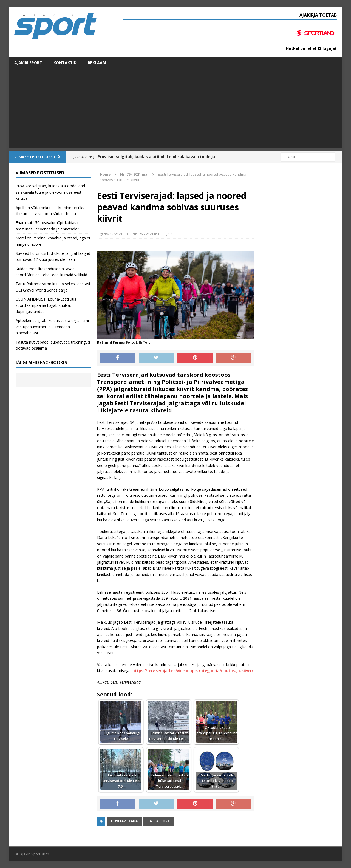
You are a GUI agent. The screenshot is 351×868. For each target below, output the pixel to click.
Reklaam (97, 63)
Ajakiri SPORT (28, 63)
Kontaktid (65, 63)
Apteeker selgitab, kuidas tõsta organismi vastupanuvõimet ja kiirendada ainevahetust (52, 327)
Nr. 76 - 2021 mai (147, 234)
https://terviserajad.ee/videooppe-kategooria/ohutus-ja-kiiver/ (193, 671)
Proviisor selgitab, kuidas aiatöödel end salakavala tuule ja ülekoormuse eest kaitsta (50, 192)
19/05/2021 (113, 234)
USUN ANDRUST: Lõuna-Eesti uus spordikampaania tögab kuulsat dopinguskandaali (46, 305)
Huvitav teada (124, 821)
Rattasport (159, 821)
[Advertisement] (175, 110)
